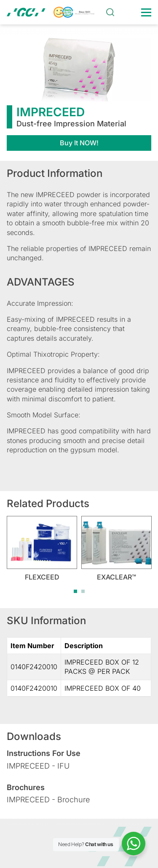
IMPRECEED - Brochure (48, 800)
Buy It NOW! (79, 143)
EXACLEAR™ (116, 577)
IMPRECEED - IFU (38, 766)
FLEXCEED (42, 577)
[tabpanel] (42, 549)
